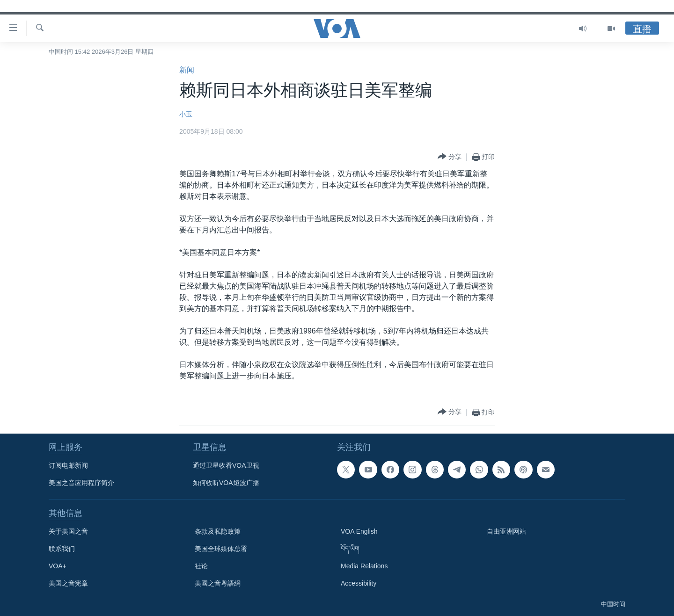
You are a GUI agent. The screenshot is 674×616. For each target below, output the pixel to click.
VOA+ (58, 566)
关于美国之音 (68, 531)
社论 (201, 566)
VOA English (359, 531)
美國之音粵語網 (218, 583)
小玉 (186, 114)
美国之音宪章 (68, 583)
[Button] (450, 157)
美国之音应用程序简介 (81, 483)
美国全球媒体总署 (221, 549)
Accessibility (359, 583)
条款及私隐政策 (218, 531)
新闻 (187, 70)
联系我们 (62, 549)
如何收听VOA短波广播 (226, 483)
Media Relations (364, 566)
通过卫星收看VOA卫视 (226, 465)
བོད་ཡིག (350, 549)
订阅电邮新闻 (68, 465)
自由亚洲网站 (506, 531)
